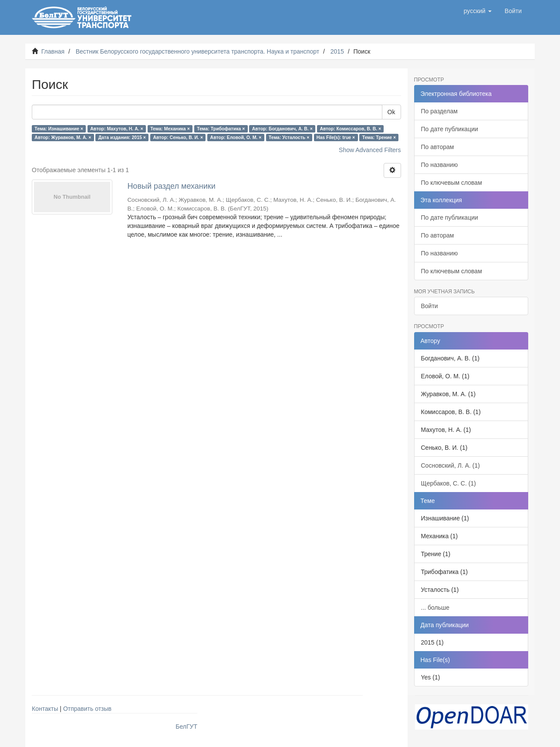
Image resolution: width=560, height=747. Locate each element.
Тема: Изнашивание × (59, 129)
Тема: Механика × (170, 129)
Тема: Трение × (379, 137)
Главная (53, 51)
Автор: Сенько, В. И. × (178, 137)
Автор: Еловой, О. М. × (236, 137)
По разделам (439, 111)
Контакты (45, 709)
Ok (391, 112)
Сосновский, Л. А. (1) (450, 465)
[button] (478, 11)
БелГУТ (186, 727)
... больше (435, 608)
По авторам (438, 147)
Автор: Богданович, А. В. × (282, 129)
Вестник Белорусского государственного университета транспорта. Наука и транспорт (197, 51)
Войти (430, 306)
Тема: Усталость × (289, 137)
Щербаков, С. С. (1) (449, 483)
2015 (337, 51)
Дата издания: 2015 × (122, 137)
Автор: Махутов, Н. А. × (116, 129)
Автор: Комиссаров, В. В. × (350, 129)
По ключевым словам (452, 183)
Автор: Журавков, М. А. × (63, 137)
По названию (440, 165)
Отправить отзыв (87, 709)
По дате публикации (450, 129)
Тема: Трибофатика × (221, 129)
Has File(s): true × (336, 137)
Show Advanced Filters (370, 150)
